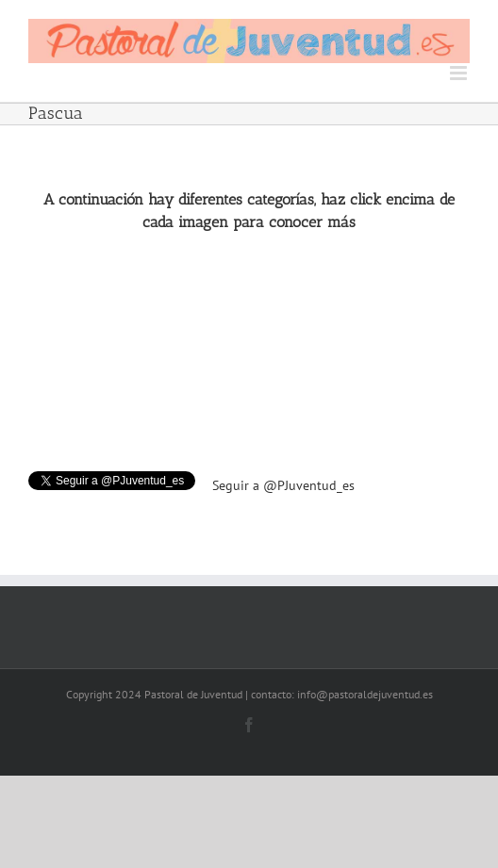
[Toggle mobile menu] (460, 73)
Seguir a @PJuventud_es (283, 485)
